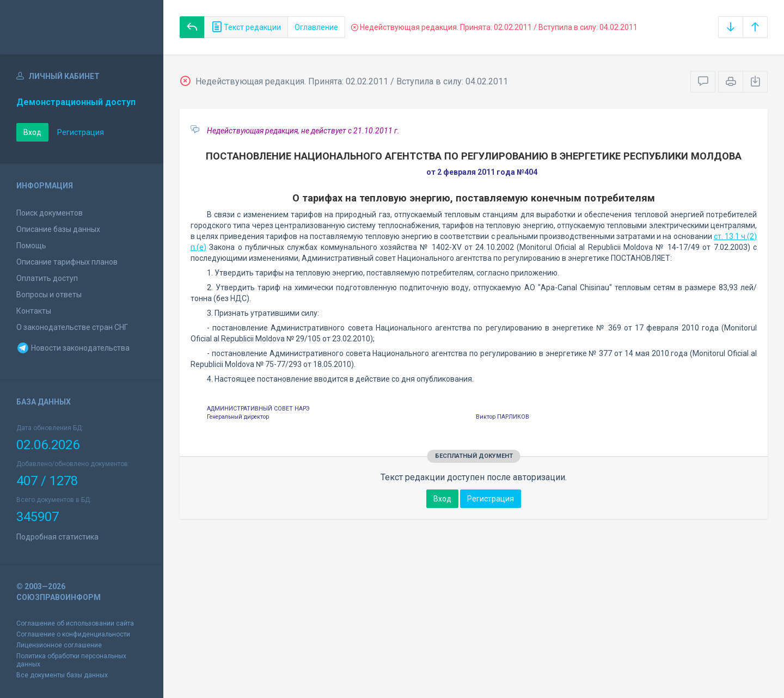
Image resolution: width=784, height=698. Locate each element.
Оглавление (316, 27)
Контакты (34, 311)
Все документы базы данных (62, 675)
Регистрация (81, 132)
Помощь (31, 246)
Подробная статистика (57, 537)
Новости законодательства (73, 348)
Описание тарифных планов (67, 262)
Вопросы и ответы (49, 295)
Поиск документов (50, 213)
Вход (32, 132)
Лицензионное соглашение (59, 645)
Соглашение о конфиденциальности (73, 634)
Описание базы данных (58, 229)
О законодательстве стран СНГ (72, 327)
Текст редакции (246, 27)
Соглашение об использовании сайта (75, 623)
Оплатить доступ (47, 278)
